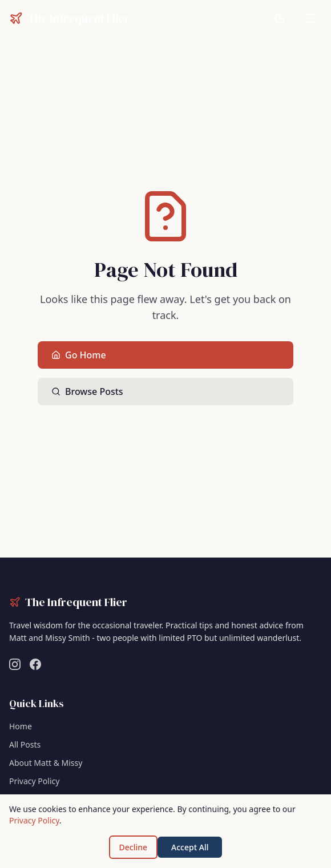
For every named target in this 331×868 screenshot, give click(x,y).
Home (21, 726)
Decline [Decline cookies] (134, 847)
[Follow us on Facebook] (35, 664)
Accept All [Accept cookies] (190, 847)
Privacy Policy (34, 781)
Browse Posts (87, 391)
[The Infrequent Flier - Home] (69, 18)
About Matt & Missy (46, 763)
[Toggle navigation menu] (310, 18)
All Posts (25, 744)
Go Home (79, 355)
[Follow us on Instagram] (15, 664)
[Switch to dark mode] (280, 18)
